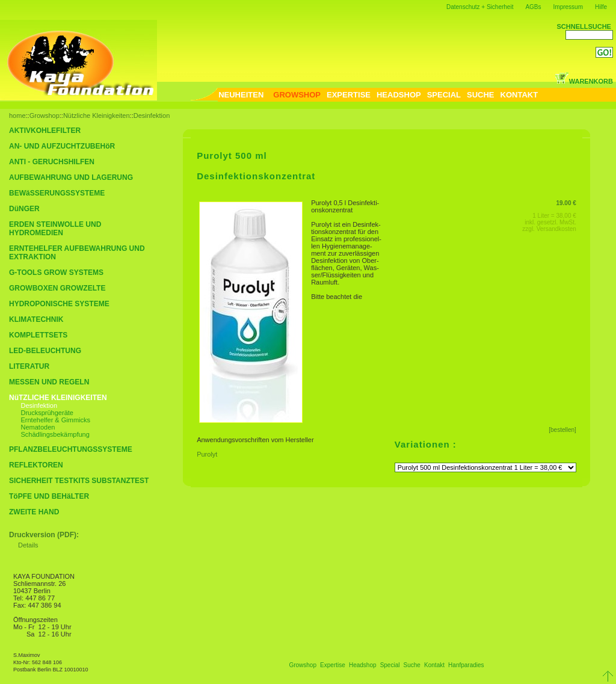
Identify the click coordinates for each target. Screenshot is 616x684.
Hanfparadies (466, 665)
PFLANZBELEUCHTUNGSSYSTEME (71, 449)
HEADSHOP (399, 95)
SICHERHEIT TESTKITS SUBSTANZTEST (79, 481)
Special (390, 665)
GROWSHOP (297, 95)
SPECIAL (444, 95)
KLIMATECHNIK (36, 319)
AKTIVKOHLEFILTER (45, 131)
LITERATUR (29, 366)
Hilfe (601, 7)
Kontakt (434, 665)
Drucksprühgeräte (47, 413)
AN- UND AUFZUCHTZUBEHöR (62, 146)
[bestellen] (562, 430)
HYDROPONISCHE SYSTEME (59, 304)
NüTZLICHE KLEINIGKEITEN (58, 398)
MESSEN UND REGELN (49, 382)
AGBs (533, 7)
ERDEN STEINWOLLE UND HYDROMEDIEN (55, 229)
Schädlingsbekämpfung (55, 434)
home (17, 116)
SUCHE (481, 95)
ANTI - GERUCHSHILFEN (52, 162)
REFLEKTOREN (36, 465)
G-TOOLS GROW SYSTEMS (56, 273)
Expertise (333, 665)
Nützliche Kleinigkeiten (97, 116)
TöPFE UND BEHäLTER (49, 496)
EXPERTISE (349, 95)
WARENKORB (584, 81)
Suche (412, 665)
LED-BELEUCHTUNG (45, 351)
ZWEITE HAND (34, 512)
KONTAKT (519, 95)
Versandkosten (556, 229)
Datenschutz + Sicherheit (480, 7)
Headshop (363, 665)
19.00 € (566, 203)
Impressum (568, 7)
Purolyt (209, 454)
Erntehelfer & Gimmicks (56, 420)
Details (28, 545)
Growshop (45, 116)
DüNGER (24, 209)
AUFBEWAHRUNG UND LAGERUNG (71, 177)
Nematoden (38, 427)
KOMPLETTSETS (38, 335)
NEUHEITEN (241, 95)
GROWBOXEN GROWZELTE (57, 288)
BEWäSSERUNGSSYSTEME (57, 193)
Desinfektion (152, 116)
